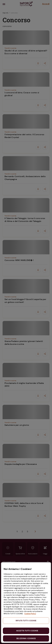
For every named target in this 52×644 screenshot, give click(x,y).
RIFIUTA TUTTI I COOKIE (26, 621)
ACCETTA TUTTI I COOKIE (27, 631)
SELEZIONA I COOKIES (26, 638)
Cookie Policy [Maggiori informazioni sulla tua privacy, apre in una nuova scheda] (30, 614)
